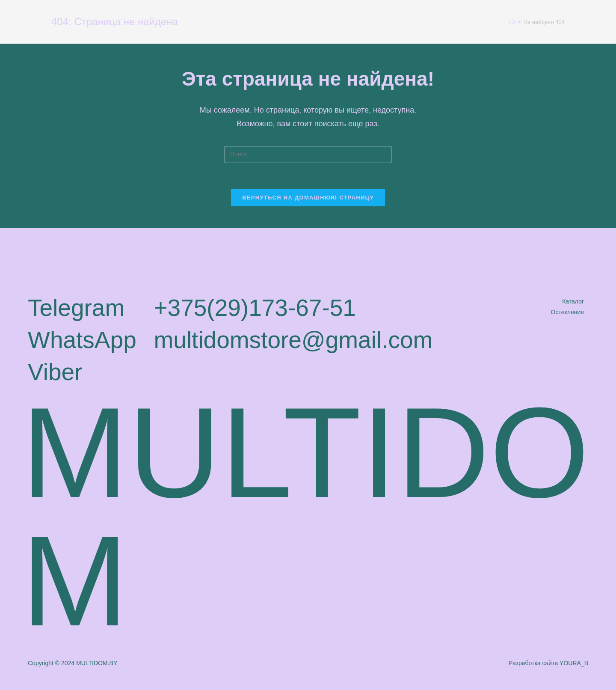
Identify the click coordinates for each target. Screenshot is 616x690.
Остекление (568, 312)
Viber (55, 372)
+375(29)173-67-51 (255, 308)
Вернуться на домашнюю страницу (308, 198)
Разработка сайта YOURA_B (548, 663)
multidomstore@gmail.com (293, 340)
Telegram (76, 308)
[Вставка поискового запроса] (308, 155)
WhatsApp (82, 340)
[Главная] (512, 22)
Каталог (573, 301)
